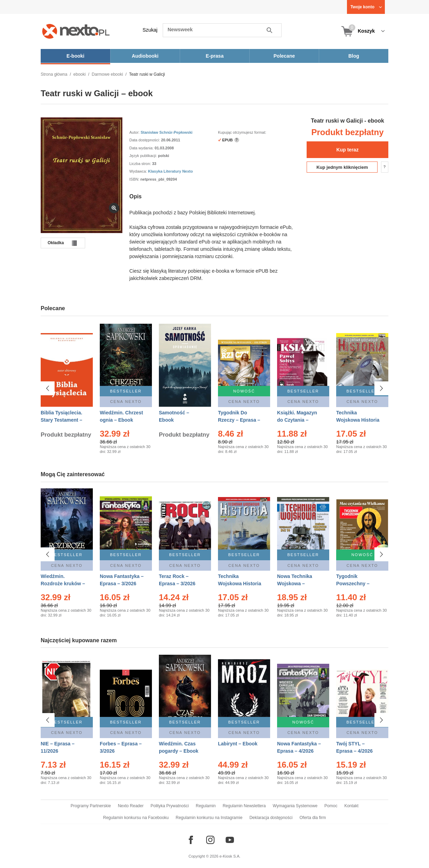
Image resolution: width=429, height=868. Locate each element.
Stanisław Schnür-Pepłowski (166, 132)
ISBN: (135, 179)
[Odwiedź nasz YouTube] (230, 840)
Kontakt (351, 806)
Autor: (135, 132)
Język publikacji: (144, 156)
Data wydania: (142, 148)
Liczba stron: (141, 164)
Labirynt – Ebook (238, 744)
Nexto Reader (131, 806)
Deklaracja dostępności (271, 818)
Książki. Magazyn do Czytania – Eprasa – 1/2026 (297, 420)
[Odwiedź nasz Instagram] (210, 840)
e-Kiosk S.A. (230, 856)
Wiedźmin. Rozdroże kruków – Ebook (63, 584)
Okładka (56, 243)
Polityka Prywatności (170, 806)
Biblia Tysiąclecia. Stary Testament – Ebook (62, 420)
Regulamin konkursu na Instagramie (209, 818)
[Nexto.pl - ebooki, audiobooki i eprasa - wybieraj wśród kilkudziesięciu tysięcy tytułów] (76, 31)
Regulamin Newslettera (244, 806)
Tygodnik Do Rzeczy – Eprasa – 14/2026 (239, 420)
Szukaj (150, 30)
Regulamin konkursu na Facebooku (136, 818)
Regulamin (206, 806)
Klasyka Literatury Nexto (171, 171)
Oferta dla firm (313, 818)
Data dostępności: (145, 140)
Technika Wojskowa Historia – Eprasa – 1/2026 (240, 584)
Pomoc (331, 806)
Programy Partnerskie (91, 806)
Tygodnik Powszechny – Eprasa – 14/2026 (356, 584)
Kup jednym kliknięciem (342, 167)
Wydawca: (139, 171)
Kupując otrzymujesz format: (242, 132)
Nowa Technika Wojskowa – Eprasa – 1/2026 (295, 584)
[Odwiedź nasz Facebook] (191, 840)
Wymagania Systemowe (295, 806)
